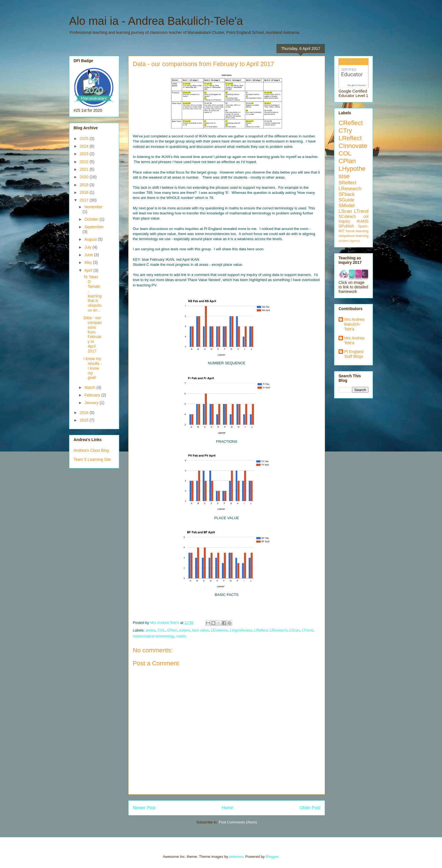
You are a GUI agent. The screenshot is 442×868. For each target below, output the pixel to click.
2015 (85, 420)
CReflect (351, 123)
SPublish (346, 226)
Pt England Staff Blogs (354, 354)
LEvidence (219, 630)
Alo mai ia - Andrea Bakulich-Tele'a (156, 21)
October (92, 219)
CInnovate (353, 146)
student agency (349, 241)
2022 (85, 162)
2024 (85, 146)
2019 (85, 185)
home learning (357, 231)
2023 (85, 154)
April (89, 270)
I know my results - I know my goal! (93, 368)
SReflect (347, 183)
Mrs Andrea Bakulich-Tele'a (354, 324)
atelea (151, 630)
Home (228, 808)
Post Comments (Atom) (238, 822)
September (94, 227)
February (93, 395)
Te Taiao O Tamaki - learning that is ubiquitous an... (93, 293)
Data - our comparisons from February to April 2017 (93, 334)
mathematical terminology (153, 636)
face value (200, 630)
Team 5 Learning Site (92, 459)
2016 (85, 413)
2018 (85, 192)
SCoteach (347, 216)
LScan (295, 630)
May (89, 262)
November (93, 207)
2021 (85, 169)
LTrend (308, 630)
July (88, 247)
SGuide (346, 200)
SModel (347, 206)
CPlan (172, 630)
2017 (85, 200)
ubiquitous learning (353, 236)
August (91, 239)
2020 (85, 177)
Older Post (310, 808)
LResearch (279, 630)
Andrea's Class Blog (91, 450)
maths (181, 636)
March (90, 387)
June (89, 255)
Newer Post (144, 808)
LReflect (261, 630)
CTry (345, 131)
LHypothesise (241, 630)
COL (161, 630)
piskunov (236, 857)
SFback (347, 194)
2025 (85, 139)
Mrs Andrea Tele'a (354, 340)
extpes (185, 630)
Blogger (272, 857)
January (92, 403)
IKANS (363, 221)
